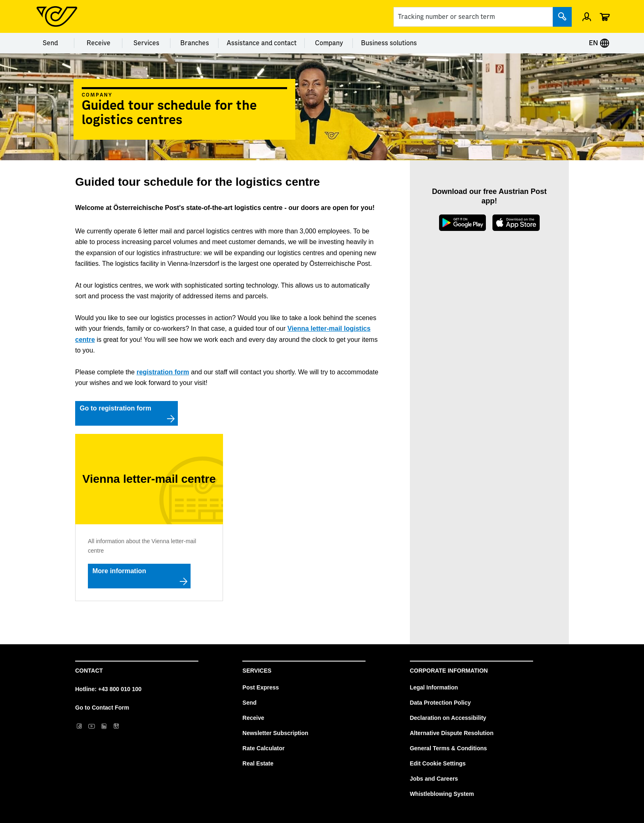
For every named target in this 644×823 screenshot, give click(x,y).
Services (146, 43)
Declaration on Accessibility (448, 718)
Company (329, 43)
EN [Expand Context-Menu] (599, 43)
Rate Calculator (263, 748)
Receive (99, 43)
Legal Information (434, 687)
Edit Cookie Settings (438, 763)
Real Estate (258, 763)
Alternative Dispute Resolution (452, 733)
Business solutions (389, 43)
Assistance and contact (262, 43)
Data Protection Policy (440, 703)
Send (50, 43)
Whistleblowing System (442, 794)
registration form (163, 372)
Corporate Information (449, 671)
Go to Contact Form (102, 708)
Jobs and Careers (434, 779)
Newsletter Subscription (275, 733)
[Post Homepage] (57, 16)
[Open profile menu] (587, 16)
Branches (195, 43)
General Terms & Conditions (448, 748)
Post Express (261, 687)
